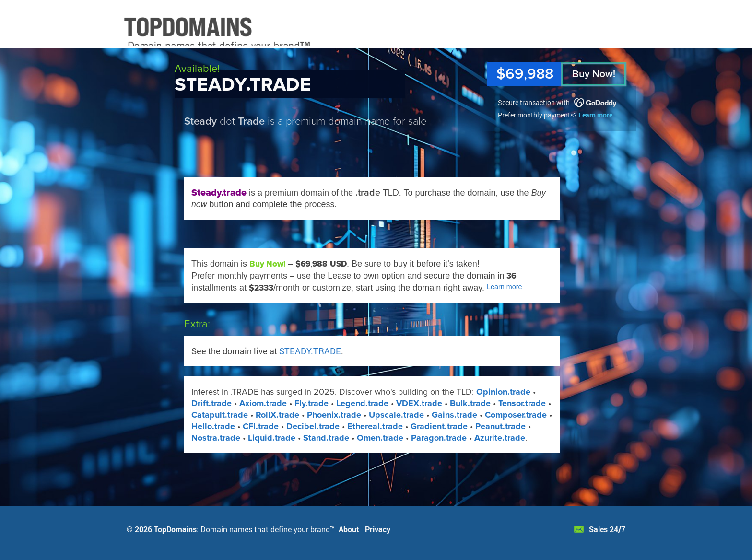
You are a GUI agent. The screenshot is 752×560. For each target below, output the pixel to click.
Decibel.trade (313, 426)
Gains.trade (454, 415)
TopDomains (175, 529)
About (349, 529)
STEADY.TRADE (310, 351)
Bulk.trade (470, 403)
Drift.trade (211, 403)
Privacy (378, 529)
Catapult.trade (220, 415)
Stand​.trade (326, 438)
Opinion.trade (503, 392)
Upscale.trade (396, 415)
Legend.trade (362, 403)
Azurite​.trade (500, 438)
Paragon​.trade (439, 438)
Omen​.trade (380, 438)
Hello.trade (213, 426)
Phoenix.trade (334, 415)
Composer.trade (516, 415)
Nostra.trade (216, 438)
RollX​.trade (277, 415)
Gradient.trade (439, 426)
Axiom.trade (263, 403)
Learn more (595, 115)
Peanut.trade (500, 426)
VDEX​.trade (419, 403)
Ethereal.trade (375, 426)
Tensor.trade (522, 403)
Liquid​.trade (272, 438)
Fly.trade (311, 403)
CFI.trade (261, 426)
